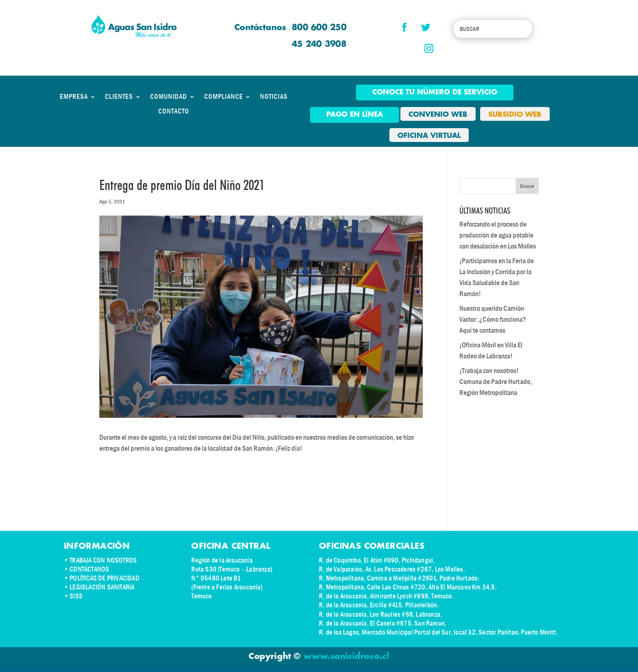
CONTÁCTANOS (89, 569)
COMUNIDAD (169, 97)
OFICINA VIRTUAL (429, 136)
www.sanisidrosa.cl (346, 657)
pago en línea (355, 115)
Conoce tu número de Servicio (435, 92)
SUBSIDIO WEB (515, 115)
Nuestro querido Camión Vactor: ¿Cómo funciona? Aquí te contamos (493, 320)
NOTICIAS (274, 97)
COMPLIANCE (224, 97)
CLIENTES (119, 97)
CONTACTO (174, 111)
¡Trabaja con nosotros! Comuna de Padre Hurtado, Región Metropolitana (496, 382)
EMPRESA (74, 97)
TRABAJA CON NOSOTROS (103, 560)
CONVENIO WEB (438, 115)
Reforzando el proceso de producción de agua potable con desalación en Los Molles (498, 235)
